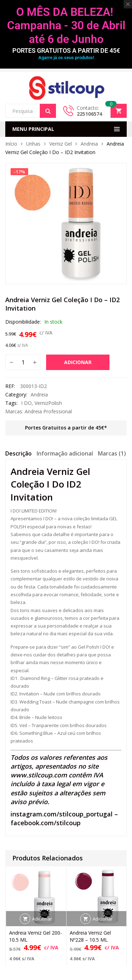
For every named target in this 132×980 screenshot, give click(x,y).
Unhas (33, 144)
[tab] (18, 454)
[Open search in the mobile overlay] (31, 111)
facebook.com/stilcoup (46, 823)
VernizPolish (48, 403)
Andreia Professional (48, 411)
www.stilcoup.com (39, 775)
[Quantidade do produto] (23, 362)
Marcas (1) (112, 453)
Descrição (18, 453)
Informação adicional (65, 453)
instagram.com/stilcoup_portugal (62, 814)
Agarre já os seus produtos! (66, 58)
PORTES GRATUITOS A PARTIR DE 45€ (66, 50)
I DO (26, 403)
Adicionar (78, 362)
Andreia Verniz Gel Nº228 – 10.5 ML (90, 936)
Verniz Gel (61, 144)
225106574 (89, 114)
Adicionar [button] (42, 918)
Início (11, 144)
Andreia (89, 144)
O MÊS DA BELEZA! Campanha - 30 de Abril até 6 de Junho (66, 26)
